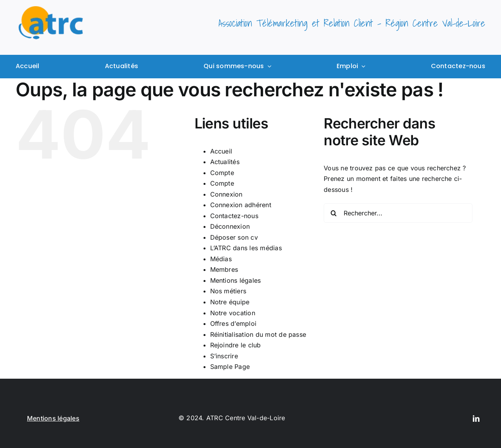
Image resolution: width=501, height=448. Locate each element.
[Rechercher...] (398, 213)
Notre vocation (233, 313)
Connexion (226, 194)
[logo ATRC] (51, 9)
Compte (222, 173)
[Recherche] (333, 213)
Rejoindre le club (236, 345)
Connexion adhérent (241, 205)
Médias (221, 259)
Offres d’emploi (233, 323)
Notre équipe (230, 302)
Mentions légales (236, 280)
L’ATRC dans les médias (246, 248)
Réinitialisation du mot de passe (258, 334)
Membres (224, 269)
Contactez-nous (234, 216)
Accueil (221, 151)
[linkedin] (476, 418)
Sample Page (230, 367)
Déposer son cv (234, 237)
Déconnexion (230, 226)
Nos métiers (228, 291)
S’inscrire (224, 356)
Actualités (225, 162)
